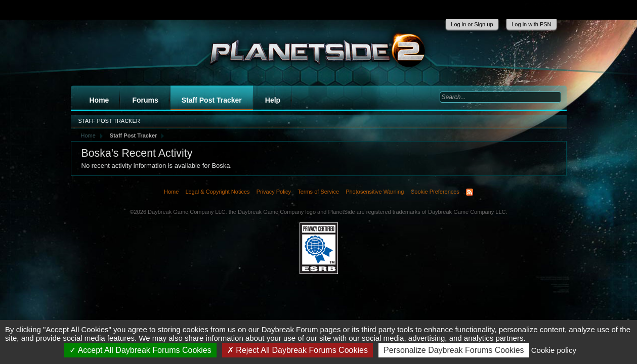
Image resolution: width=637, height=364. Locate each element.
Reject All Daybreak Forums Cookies (298, 350)
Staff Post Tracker (212, 100)
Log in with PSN (531, 24)
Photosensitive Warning (375, 192)
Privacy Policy (274, 192)
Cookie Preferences (435, 192)
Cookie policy (554, 350)
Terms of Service (318, 192)
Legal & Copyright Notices (217, 192)
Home (99, 100)
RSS (470, 192)
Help (273, 100)
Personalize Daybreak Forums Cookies (454, 350)
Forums (145, 100)
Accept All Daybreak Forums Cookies (140, 350)
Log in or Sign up (472, 24)
